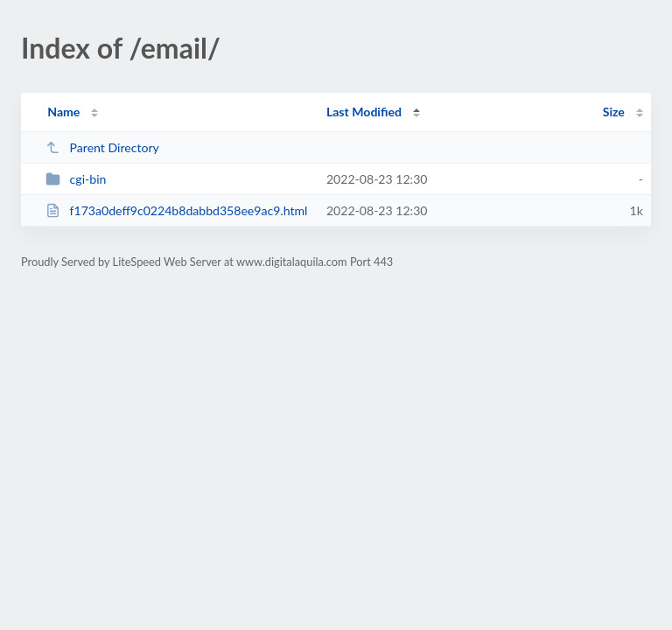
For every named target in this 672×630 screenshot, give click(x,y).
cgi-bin (76, 179)
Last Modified (364, 112)
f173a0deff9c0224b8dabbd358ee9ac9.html (176, 210)
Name (63, 112)
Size (614, 112)
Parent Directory (102, 147)
